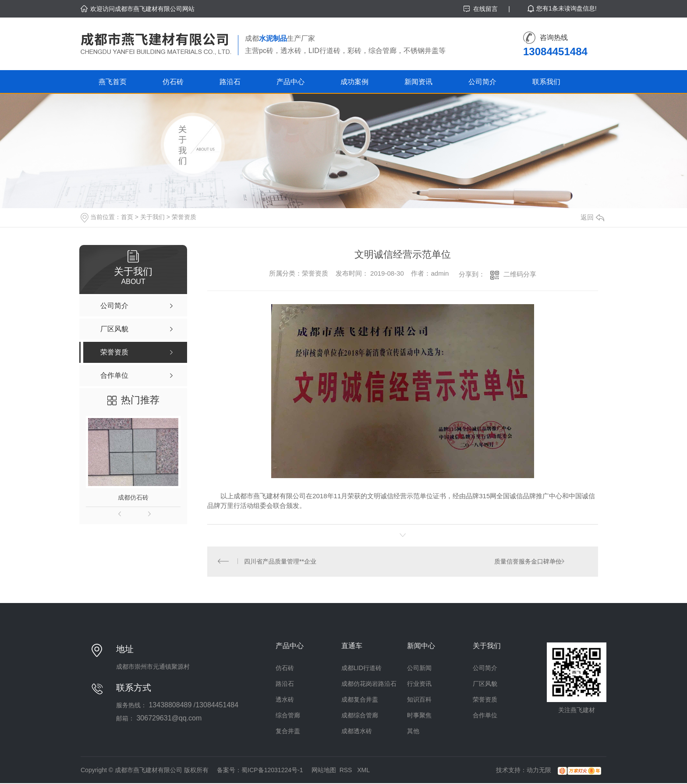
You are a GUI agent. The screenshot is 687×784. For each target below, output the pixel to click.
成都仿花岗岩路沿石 (369, 685)
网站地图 (324, 771)
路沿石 (230, 82)
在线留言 (485, 9)
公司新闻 (419, 669)
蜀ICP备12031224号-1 (272, 771)
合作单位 (485, 716)
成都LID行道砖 (361, 669)
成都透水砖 (357, 732)
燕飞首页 (113, 82)
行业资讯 (419, 685)
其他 (413, 732)
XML (363, 771)
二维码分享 (520, 274)
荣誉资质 (184, 217)
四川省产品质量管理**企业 (281, 562)
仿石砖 (173, 82)
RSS (347, 771)
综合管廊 (288, 716)
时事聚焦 (419, 716)
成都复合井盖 (360, 700)
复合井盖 (288, 732)
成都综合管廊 (360, 716)
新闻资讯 (418, 82)
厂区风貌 (485, 685)
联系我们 (546, 82)
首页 (127, 217)
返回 (592, 217)
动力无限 (539, 771)
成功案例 (354, 82)
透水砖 (285, 700)
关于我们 (152, 217)
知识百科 (419, 700)
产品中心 (290, 82)
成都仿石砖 (133, 497)
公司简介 (482, 82)
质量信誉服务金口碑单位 (528, 562)
